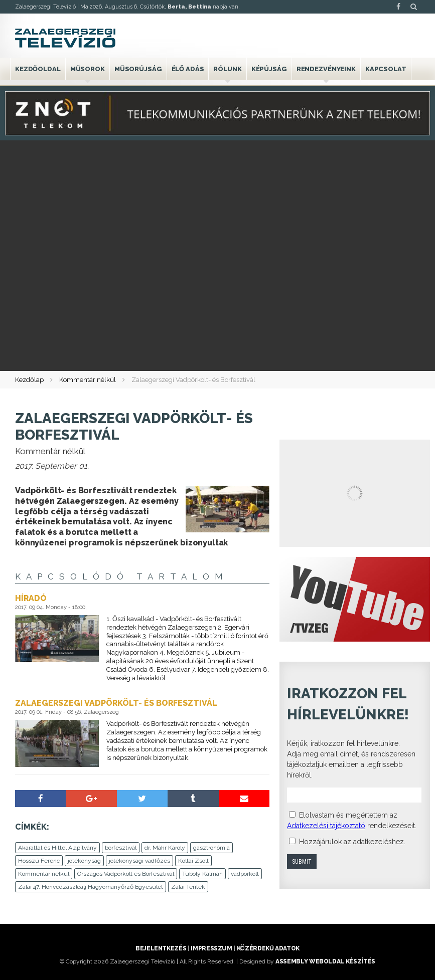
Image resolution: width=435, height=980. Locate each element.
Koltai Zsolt (193, 861)
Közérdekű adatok (268, 948)
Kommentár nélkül (88, 380)
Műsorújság (138, 69)
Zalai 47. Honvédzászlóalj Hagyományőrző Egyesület (91, 887)
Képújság (269, 69)
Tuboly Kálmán (202, 874)
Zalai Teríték (188, 887)
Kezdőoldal (38, 69)
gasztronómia (211, 848)
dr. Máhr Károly (165, 848)
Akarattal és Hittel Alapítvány (57, 848)
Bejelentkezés (161, 948)
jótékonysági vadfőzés (139, 861)
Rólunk (227, 69)
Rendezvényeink (326, 69)
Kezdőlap (29, 380)
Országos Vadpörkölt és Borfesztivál (126, 874)
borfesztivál (121, 848)
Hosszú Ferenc (39, 861)
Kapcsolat (386, 69)
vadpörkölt (245, 874)
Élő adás (188, 69)
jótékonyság (84, 861)
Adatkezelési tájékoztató (326, 826)
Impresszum (211, 948)
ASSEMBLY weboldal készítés (325, 961)
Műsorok (88, 69)
